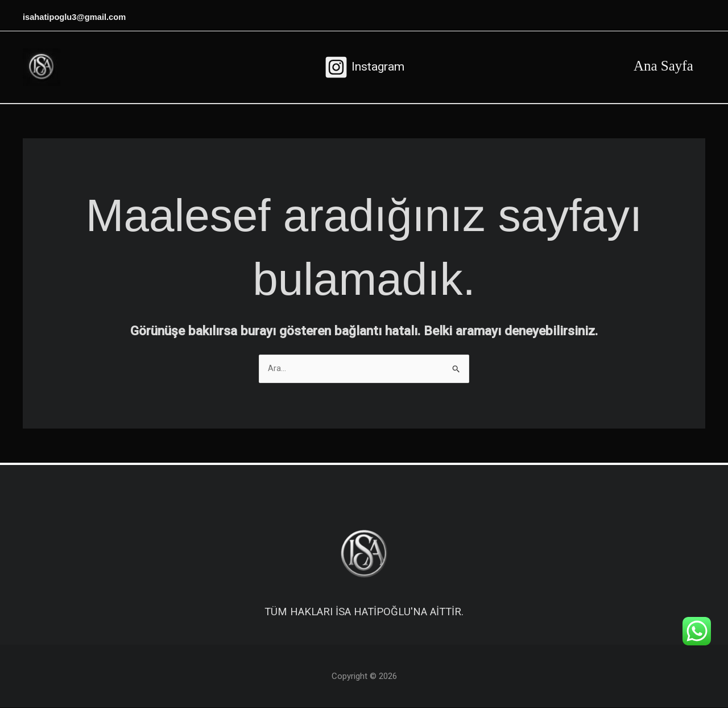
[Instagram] (364, 67)
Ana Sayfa (661, 66)
